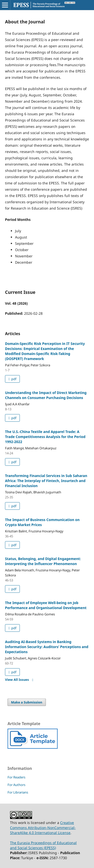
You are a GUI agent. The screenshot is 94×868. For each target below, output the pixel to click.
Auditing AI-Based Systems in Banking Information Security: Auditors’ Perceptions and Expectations (47, 647)
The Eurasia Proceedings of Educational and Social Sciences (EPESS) (43, 845)
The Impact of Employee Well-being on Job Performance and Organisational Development (46, 605)
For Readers (16, 777)
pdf (13, 379)
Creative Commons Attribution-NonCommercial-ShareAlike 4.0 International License (43, 828)
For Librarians (18, 792)
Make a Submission (27, 702)
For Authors (16, 785)
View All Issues (17, 680)
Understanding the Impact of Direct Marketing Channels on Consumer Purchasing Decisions (46, 395)
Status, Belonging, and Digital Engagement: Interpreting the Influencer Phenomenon (43, 561)
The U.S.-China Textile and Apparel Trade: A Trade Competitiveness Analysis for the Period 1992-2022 (45, 437)
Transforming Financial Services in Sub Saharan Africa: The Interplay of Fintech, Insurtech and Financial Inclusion (46, 481)
